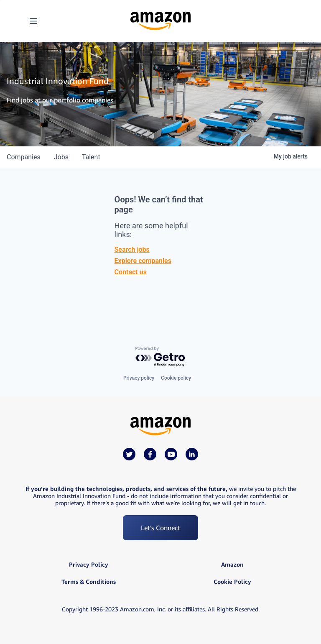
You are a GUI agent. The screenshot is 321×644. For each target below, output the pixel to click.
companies (24, 157)
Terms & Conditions (89, 582)
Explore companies (143, 261)
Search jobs (132, 249)
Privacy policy (139, 378)
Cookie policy (176, 378)
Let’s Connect (160, 528)
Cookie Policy (232, 582)
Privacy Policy (89, 565)
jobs (61, 157)
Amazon (232, 565)
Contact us (131, 272)
